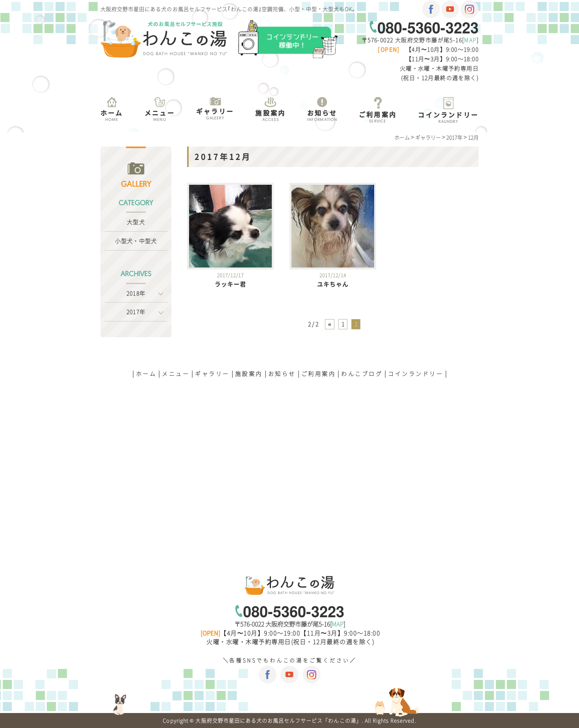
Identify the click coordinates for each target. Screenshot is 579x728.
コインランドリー (416, 373)
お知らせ (282, 373)
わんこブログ (362, 373)
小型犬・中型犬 (136, 241)
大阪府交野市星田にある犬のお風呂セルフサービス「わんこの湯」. (279, 720)
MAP (470, 40)
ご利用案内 (319, 373)
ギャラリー (212, 373)
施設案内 (249, 373)
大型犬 (136, 222)
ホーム (146, 373)
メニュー (176, 373)
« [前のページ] (330, 324)
